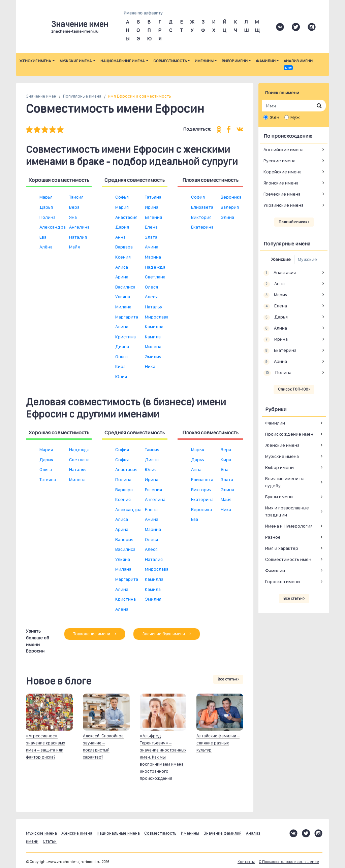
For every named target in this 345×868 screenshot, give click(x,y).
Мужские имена (76, 61)
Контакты (246, 862)
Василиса (125, 287)
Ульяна (123, 297)
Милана (123, 307)
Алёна (46, 247)
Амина (152, 247)
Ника (150, 366)
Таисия (76, 197)
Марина (153, 257)
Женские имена (35, 61)
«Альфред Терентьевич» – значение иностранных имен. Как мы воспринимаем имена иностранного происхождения (163, 757)
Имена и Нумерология (289, 526)
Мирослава (157, 317)
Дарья (46, 207)
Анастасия (126, 217)
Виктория (201, 217)
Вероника (231, 197)
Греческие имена (282, 194)
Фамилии (266, 61)
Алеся (151, 297)
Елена (151, 227)
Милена (153, 346)
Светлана (155, 277)
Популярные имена (82, 96)
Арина (122, 277)
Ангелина (79, 227)
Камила (153, 337)
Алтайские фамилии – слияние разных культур (218, 743)
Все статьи (228, 679)
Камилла (154, 327)
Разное (273, 537)
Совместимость (170, 61)
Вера (74, 207)
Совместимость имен (288, 559)
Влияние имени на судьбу (285, 482)
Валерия (230, 207)
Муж (295, 117)
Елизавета (202, 207)
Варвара (124, 247)
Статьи (50, 841)
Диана (122, 346)
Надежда (155, 267)
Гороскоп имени (283, 581)
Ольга (121, 357)
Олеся (151, 287)
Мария (122, 207)
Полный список (294, 222)
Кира (120, 366)
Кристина (126, 337)
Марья (46, 197)
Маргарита (127, 317)
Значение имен (41, 96)
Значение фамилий (223, 833)
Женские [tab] (281, 259)
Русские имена (279, 161)
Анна (120, 237)
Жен (274, 117)
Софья (122, 197)
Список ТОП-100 (294, 389)
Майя (74, 247)
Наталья (154, 307)
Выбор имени (235, 61)
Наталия (78, 237)
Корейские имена (283, 172)
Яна (73, 217)
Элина (227, 217)
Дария (122, 227)
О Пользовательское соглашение (289, 862)
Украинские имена (284, 205)
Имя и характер (282, 548)
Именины (204, 61)
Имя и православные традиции (287, 511)
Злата (151, 237)
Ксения (123, 257)
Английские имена (284, 149)
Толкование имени (95, 634)
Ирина (152, 207)
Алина (122, 327)
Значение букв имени (167, 634)
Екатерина (202, 227)
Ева (43, 237)
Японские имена (281, 183)
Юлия (121, 376)
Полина (48, 217)
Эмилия (153, 357)
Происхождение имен (289, 434)
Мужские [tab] (307, 259)
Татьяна (153, 197)
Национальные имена (123, 61)
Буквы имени (279, 497)
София (198, 197)
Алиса (122, 267)
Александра (53, 227)
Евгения (153, 217)
